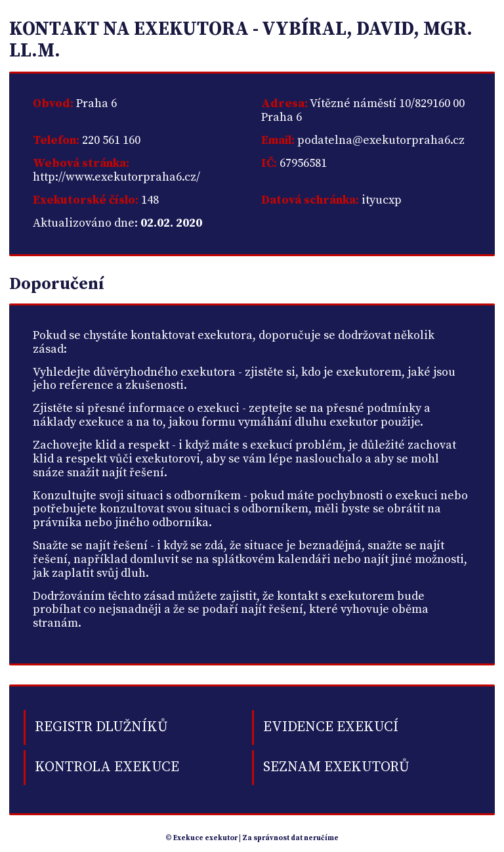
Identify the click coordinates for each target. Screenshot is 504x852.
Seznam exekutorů (336, 767)
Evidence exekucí (331, 727)
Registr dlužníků (101, 727)
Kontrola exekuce (107, 767)
